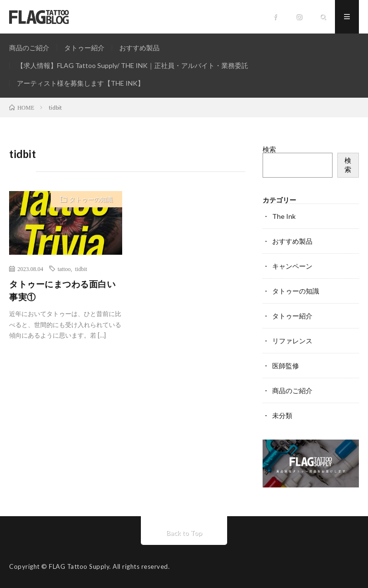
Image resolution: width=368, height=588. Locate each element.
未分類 (282, 415)
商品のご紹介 (29, 48)
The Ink (284, 216)
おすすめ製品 (139, 48)
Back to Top (184, 533)
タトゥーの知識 (91, 199)
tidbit (81, 269)
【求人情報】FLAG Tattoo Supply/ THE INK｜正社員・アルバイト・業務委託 (132, 65)
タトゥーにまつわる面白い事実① (62, 290)
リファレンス (292, 341)
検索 (269, 149)
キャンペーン (292, 266)
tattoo (64, 269)
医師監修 (286, 366)
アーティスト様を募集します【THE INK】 (80, 83)
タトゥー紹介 (84, 48)
